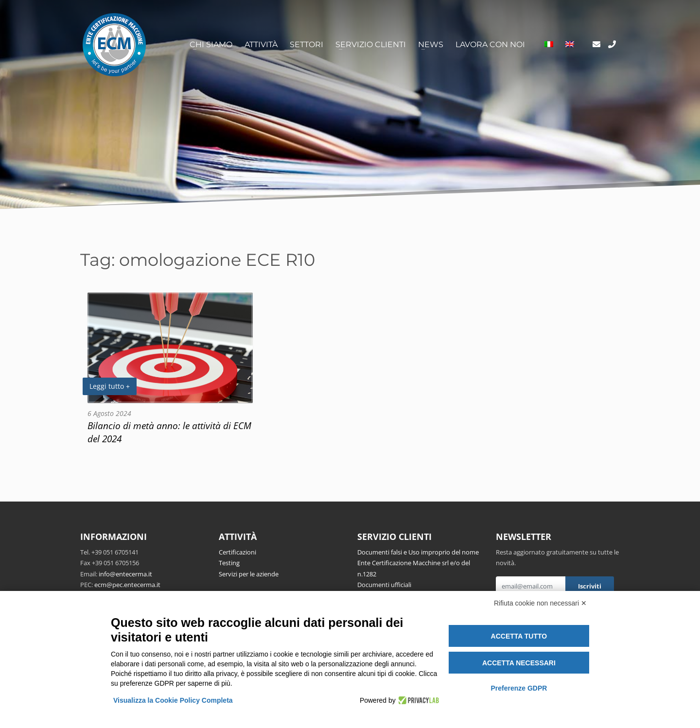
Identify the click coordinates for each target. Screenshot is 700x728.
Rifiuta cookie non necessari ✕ (540, 603)
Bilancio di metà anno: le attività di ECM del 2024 (169, 432)
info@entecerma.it (125, 574)
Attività (261, 44)
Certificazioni (237, 552)
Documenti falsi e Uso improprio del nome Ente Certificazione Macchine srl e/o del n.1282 (418, 563)
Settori (306, 44)
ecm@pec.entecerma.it (127, 585)
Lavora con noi (490, 44)
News (431, 44)
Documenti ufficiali (384, 585)
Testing (229, 563)
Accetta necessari (519, 663)
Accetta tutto (519, 636)
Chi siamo (211, 44)
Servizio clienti (371, 44)
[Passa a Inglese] (570, 45)
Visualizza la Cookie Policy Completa (173, 700)
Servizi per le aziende (249, 574)
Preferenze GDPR (519, 688)
